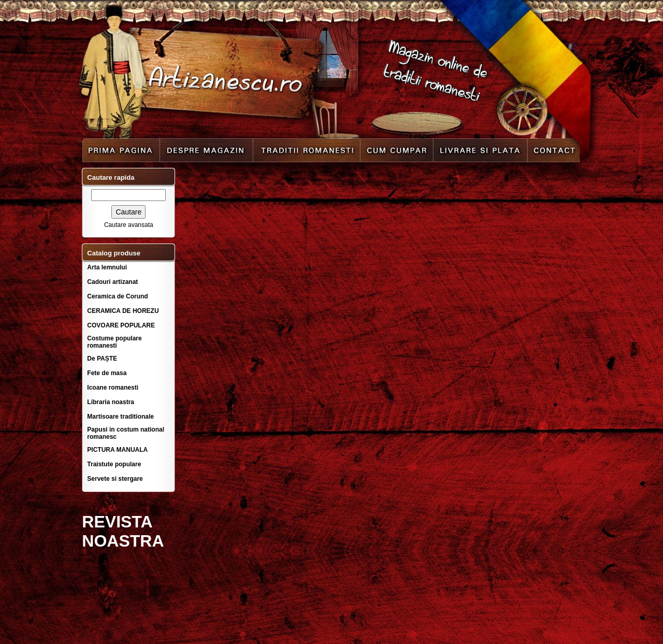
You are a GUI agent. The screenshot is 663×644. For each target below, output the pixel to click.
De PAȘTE (102, 359)
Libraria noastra (111, 402)
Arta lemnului (107, 267)
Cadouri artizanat (112, 282)
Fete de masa (107, 373)
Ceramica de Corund (117, 296)
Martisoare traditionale (120, 417)
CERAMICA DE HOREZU (123, 311)
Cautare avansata (129, 225)
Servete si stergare (115, 479)
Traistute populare (114, 464)
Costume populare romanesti (114, 342)
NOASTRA (123, 541)
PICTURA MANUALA (117, 450)
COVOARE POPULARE (121, 325)
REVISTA (117, 522)
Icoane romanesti (113, 388)
